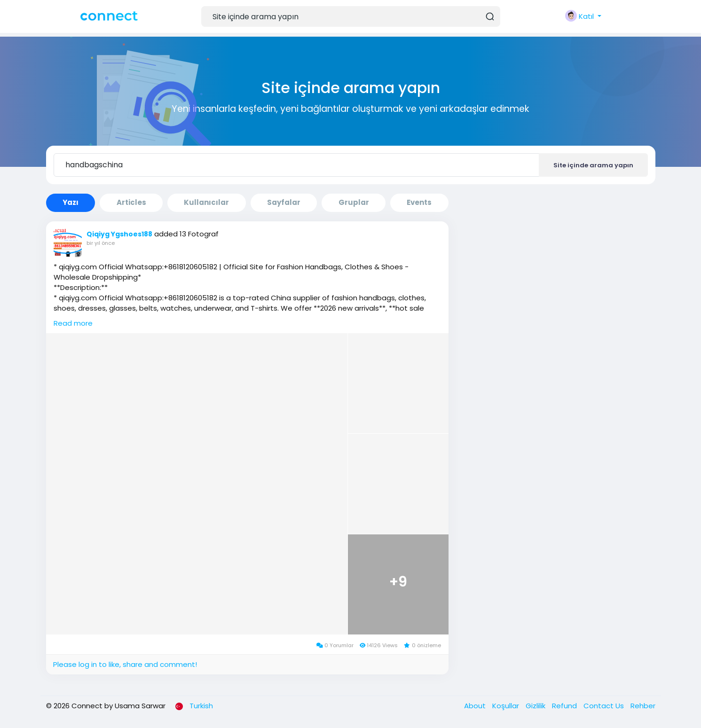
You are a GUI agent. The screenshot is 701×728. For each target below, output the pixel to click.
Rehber (643, 706)
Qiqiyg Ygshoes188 (119, 234)
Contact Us (605, 706)
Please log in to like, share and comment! (125, 664)
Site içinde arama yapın (593, 165)
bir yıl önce (101, 243)
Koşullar (507, 706)
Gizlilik (536, 706)
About (476, 706)
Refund (565, 706)
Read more (73, 323)
